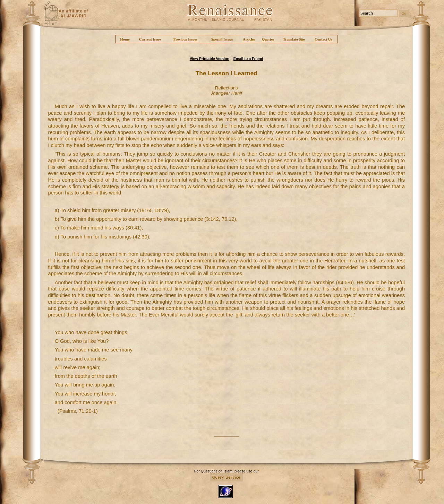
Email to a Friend (248, 59)
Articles (249, 39)
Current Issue (150, 39)
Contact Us (323, 39)
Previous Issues (185, 39)
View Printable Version (210, 59)
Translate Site (294, 39)
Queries (268, 39)
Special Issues (222, 39)
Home (125, 39)
